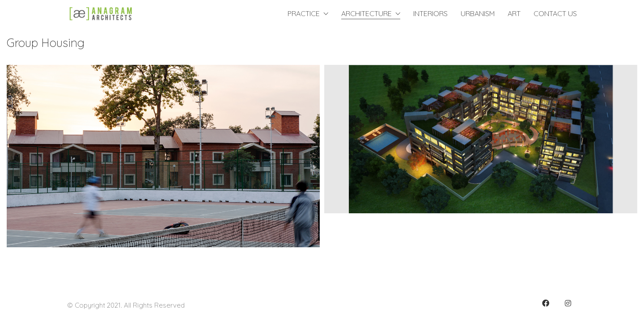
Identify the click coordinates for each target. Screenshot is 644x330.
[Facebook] (546, 303)
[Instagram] (568, 303)
